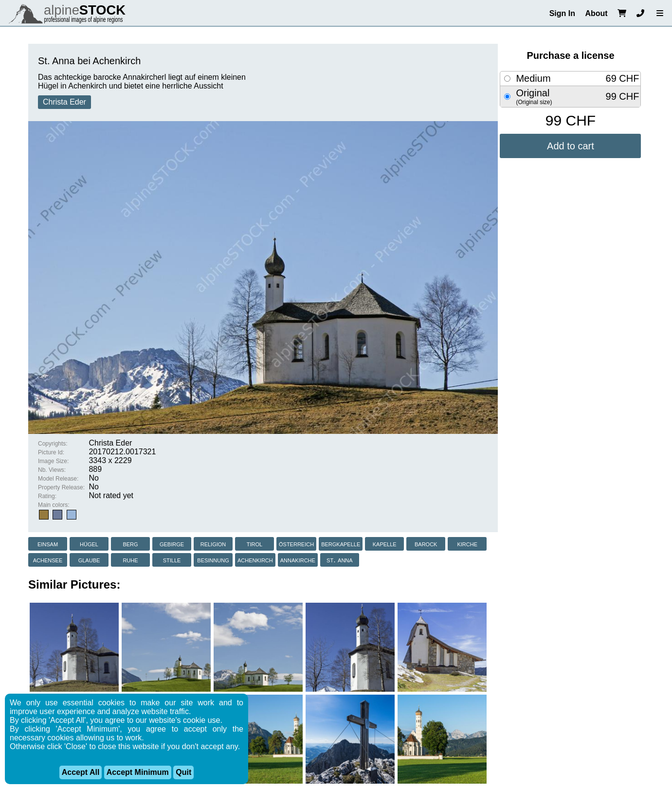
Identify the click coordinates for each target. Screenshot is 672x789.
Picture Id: (51, 452)
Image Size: (53, 461)
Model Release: (58, 479)
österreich (296, 544)
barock (426, 544)
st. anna (340, 560)
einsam (48, 544)
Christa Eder (64, 102)
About (596, 13)
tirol (254, 544)
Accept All (81, 772)
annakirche (298, 560)
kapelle (385, 544)
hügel (89, 544)
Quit (183, 772)
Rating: (47, 496)
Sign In (562, 13)
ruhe (130, 560)
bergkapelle (341, 544)
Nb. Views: (52, 470)
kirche (467, 544)
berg (130, 544)
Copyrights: (53, 444)
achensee (48, 560)
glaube (89, 560)
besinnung (213, 560)
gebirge (172, 544)
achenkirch (255, 560)
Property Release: (61, 487)
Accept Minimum (138, 772)
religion (213, 544)
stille (172, 560)
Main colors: (54, 505)
